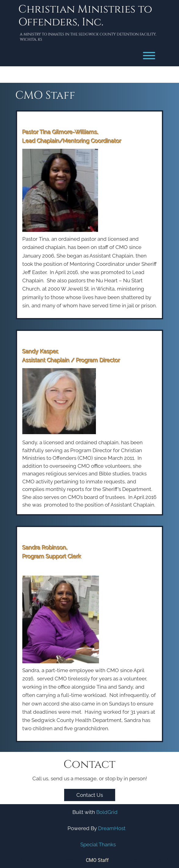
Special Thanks (98, 844)
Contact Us (90, 795)
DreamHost (112, 828)
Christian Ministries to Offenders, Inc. (85, 16)
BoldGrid (107, 812)
